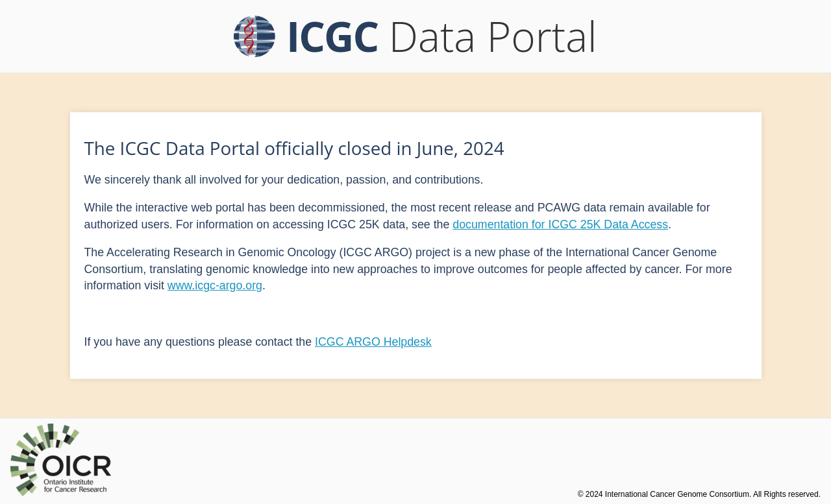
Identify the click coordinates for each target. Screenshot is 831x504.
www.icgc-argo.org (215, 285)
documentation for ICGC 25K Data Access (560, 224)
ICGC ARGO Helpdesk (373, 342)
